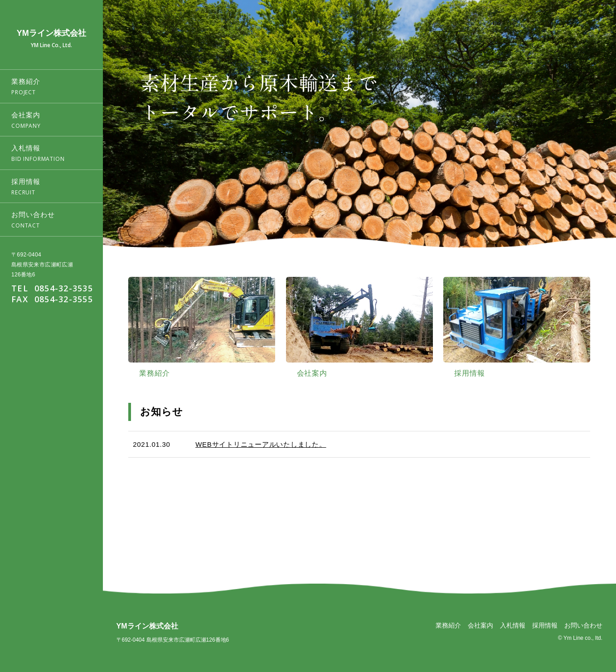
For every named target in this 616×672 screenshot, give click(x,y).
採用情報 (545, 625)
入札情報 (513, 625)
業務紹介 (448, 625)
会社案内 (480, 625)
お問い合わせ (583, 625)
